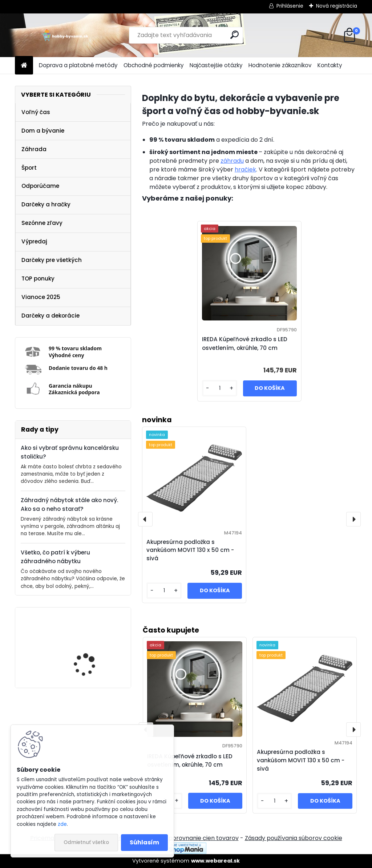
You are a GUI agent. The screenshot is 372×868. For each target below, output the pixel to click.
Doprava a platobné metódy (78, 65)
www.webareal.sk (215, 861)
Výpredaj (34, 241)
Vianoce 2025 (41, 297)
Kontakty (330, 65)
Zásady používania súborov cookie (294, 838)
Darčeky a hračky (46, 204)
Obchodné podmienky (154, 65)
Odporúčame (40, 186)
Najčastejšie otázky (216, 65)
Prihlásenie (290, 6)
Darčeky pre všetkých (52, 260)
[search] (234, 35)
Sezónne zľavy (42, 223)
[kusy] (274, 801)
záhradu (232, 161)
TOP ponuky (38, 278)
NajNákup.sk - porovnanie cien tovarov (183, 838)
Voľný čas (36, 112)
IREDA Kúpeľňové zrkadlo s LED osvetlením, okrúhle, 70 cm (94, 649)
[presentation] (353, 730)
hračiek (245, 169)
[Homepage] (24, 66)
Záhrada (34, 149)
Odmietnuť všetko (86, 842)
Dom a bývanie (43, 131)
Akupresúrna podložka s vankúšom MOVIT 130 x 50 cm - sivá (301, 760)
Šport (29, 168)
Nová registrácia (337, 6)
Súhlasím (144, 842)
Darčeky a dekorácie (50, 316)
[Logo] (65, 35)
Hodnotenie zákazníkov (280, 65)
